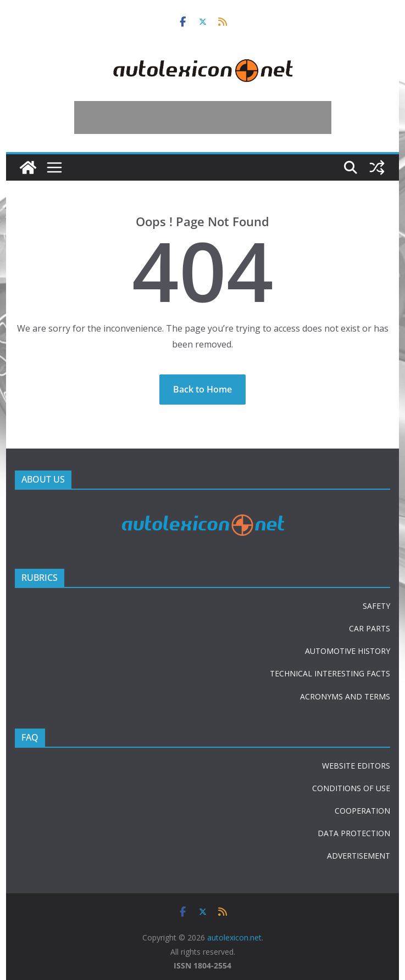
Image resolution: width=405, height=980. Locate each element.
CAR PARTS (370, 628)
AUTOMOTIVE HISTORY (348, 651)
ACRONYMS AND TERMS (345, 696)
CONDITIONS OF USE (351, 788)
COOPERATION (362, 811)
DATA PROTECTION (354, 833)
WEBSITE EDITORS (356, 766)
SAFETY (376, 606)
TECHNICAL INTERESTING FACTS (330, 673)
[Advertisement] (203, 117)
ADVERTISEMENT (359, 856)
